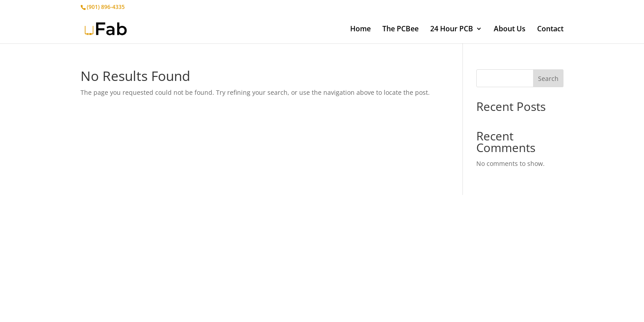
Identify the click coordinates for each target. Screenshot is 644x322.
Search (548, 78)
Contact (550, 30)
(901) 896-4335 (106, 7)
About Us (510, 30)
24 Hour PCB (452, 30)
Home (360, 30)
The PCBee (400, 30)
